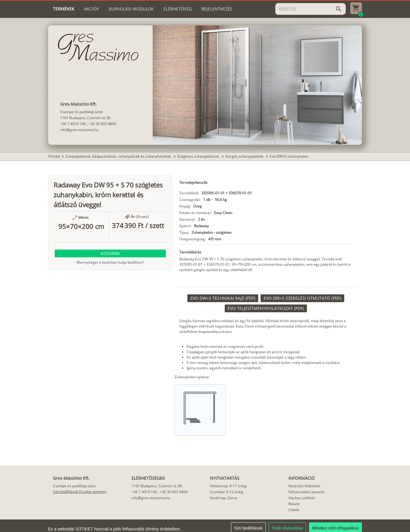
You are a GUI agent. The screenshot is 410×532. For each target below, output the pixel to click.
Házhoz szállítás (302, 498)
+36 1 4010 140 (73, 124)
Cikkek (294, 510)
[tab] (64, 9)
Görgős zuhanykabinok (245, 156)
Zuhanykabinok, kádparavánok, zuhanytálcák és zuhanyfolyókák (119, 156)
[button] (110, 253)
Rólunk (294, 504)
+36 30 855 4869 (102, 124)
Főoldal (54, 156)
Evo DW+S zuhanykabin (289, 156)
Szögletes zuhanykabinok (199, 156)
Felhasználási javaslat (306, 492)
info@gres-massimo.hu (79, 130)
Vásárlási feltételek (304, 486)
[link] (223, 298)
